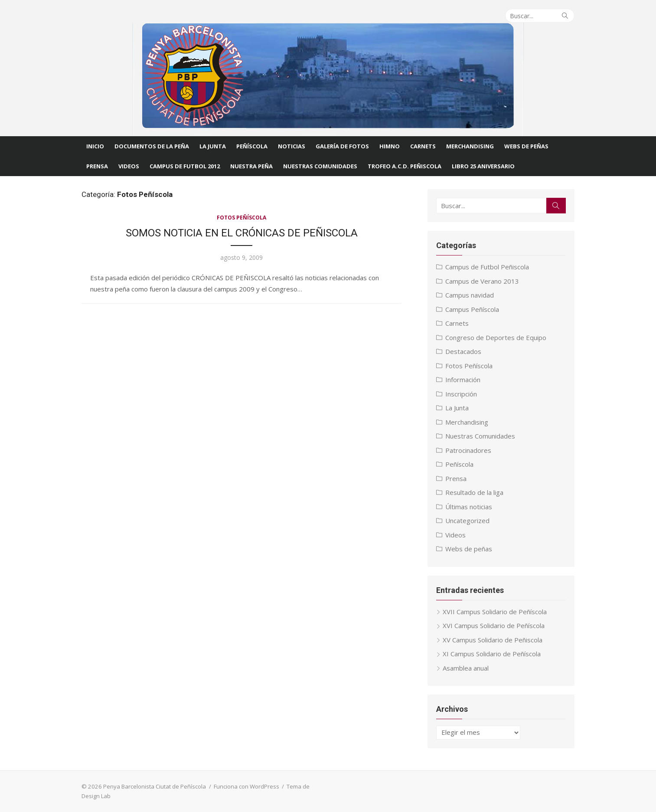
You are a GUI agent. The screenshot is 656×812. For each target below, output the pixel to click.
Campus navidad (470, 295)
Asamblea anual (466, 668)
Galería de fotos (342, 146)
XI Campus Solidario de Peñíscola (492, 654)
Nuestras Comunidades (481, 436)
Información (463, 380)
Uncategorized (468, 521)
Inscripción (462, 394)
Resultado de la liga (475, 492)
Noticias (292, 146)
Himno (390, 146)
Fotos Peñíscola (242, 218)
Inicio (95, 146)
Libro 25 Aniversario (483, 166)
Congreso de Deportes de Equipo (496, 337)
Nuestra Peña (251, 166)
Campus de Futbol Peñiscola (488, 267)
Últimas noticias (469, 507)
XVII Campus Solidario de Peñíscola (495, 612)
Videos (129, 166)
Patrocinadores (469, 450)
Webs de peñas (469, 549)
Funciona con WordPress (246, 786)
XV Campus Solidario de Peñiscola (493, 640)
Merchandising (470, 146)
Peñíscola (252, 146)
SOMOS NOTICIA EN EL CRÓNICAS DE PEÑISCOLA (241, 233)
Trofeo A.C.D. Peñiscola (405, 166)
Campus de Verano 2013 (483, 281)
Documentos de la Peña (152, 146)
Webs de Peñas (526, 146)
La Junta (213, 146)
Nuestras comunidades (320, 166)
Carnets (423, 146)
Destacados (464, 351)
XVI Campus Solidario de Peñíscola (494, 625)
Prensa (97, 166)
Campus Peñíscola (473, 309)
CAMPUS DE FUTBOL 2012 (185, 166)
